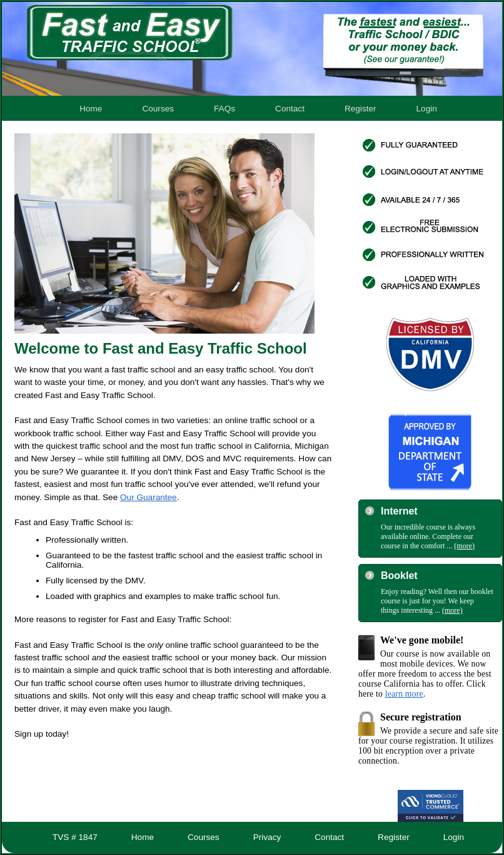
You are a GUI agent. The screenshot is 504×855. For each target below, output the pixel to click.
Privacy (267, 837)
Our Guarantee (149, 497)
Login (427, 109)
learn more (404, 694)
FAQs (224, 109)
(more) (464, 546)
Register (360, 109)
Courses (158, 109)
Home (91, 109)
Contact (290, 109)
